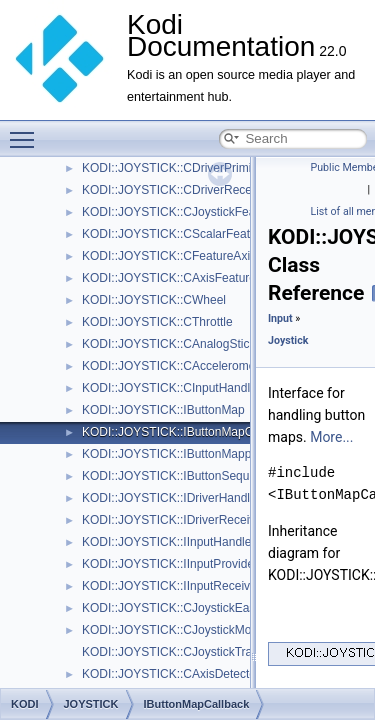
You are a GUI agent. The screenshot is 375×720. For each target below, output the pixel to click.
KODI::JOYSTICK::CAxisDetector (171, 674)
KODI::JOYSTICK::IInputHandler (168, 542)
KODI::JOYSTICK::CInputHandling (174, 388)
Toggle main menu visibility (27, 131)
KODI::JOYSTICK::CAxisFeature (169, 278)
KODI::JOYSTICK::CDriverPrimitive (176, 168)
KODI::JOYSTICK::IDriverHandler (171, 498)
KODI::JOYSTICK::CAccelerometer (175, 366)
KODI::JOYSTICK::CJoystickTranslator (185, 652)
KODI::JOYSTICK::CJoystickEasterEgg (186, 608)
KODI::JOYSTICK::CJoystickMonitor (178, 630)
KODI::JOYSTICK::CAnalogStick (168, 344)
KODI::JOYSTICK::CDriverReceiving (179, 190)
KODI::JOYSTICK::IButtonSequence (178, 476)
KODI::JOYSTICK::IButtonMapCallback (186, 432)
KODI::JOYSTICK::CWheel (154, 300)
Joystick (288, 340)
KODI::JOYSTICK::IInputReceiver (171, 586)
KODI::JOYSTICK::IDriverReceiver (174, 520)
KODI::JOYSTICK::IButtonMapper (172, 454)
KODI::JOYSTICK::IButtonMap (163, 410)
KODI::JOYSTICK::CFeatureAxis (169, 256)
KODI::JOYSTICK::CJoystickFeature (179, 212)
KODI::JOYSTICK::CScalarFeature (174, 234)
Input (280, 318)
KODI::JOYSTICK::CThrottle (157, 322)
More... (331, 437)
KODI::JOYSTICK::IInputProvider (170, 564)
